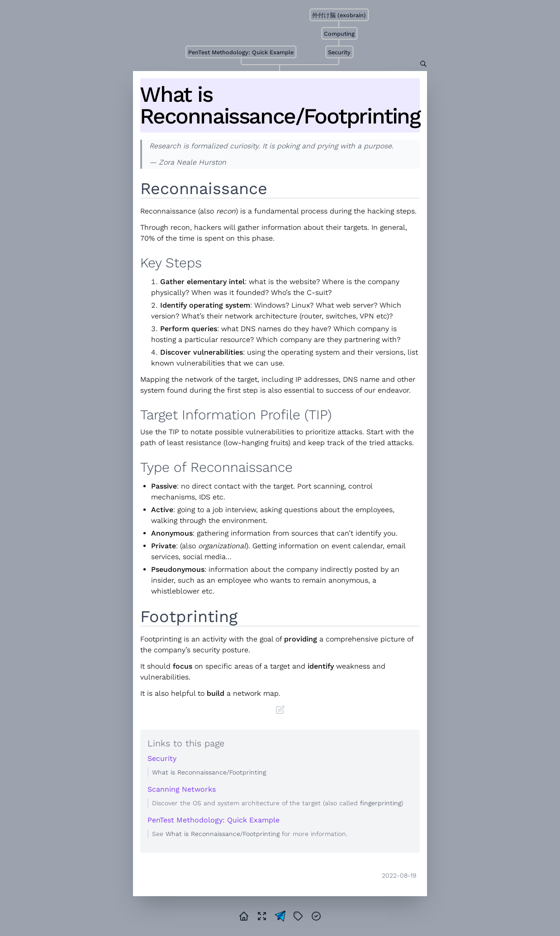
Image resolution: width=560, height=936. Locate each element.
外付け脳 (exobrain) (339, 15)
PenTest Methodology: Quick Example (241, 52)
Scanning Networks (182, 789)
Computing (339, 34)
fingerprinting (381, 803)
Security (339, 52)
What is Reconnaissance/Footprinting (280, 105)
